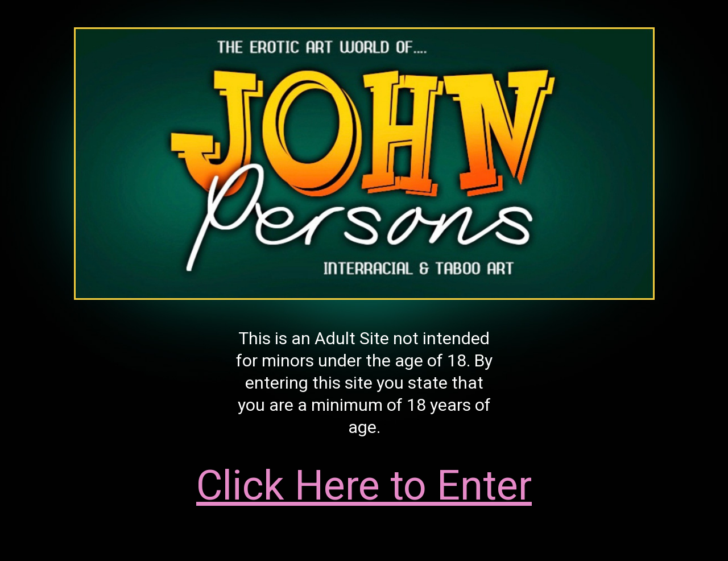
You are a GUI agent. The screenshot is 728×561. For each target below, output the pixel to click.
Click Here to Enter (364, 486)
